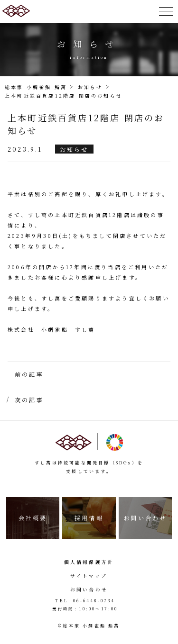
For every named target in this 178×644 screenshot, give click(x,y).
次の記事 (29, 400)
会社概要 (33, 518)
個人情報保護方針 (89, 562)
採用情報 (89, 518)
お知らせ (74, 149)
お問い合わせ (145, 518)
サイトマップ (89, 576)
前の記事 (29, 374)
